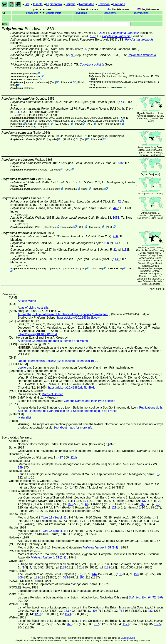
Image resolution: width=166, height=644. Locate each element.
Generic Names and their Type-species (90, 401)
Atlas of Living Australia (33, 308)
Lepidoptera (54, 4)
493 (95, 611)
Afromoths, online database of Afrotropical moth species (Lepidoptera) (64, 314)
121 (114, 507)
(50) (60, 65)
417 (60, 458)
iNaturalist (67, 82)
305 (20, 577)
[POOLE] (94, 79)
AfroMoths (43, 82)
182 (37, 577)
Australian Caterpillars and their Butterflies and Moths (53, 341)
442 (118, 201)
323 (70, 624)
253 (66, 611)
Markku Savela (128, 638)
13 (116, 243)
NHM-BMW (30, 74)
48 (86, 504)
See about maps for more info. (73, 428)
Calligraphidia (53, 13)
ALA (92, 85)
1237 (38, 614)
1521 (68, 614)
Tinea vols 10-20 (87, 361)
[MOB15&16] (46, 46)
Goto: (66, 24)
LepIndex (30, 82)
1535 (158, 624)
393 (66, 577)
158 (136, 574)
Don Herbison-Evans (110, 124)
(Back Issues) (66, 361)
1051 (116, 218)
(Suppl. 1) (63, 121)
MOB (79, 124)
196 (82, 577)
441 (123, 102)
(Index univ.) (67, 49)
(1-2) (48, 557)
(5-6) (76, 182)
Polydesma (80, 13)
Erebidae (104, 4)
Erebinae (119, 4)
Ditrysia (70, 4)
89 (120, 574)
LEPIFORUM (63, 124)
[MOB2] (141, 82)
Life (27, 4)
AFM (90, 124)
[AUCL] (34, 46)
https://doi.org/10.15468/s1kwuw (78, 318)
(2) (73, 33)
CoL (53, 82)
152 (126, 250)
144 (94, 574)
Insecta (38, 4)
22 (115, 250)
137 (144, 501)
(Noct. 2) (91, 102)
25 (85, 49)
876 (120, 163)
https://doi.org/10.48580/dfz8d (37, 334)
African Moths (27, 301)
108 (93, 36)
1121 (126, 624)
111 (17, 112)
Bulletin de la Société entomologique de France (86, 411)
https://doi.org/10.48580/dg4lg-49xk (72, 388)
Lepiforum (24, 368)
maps (150, 121)
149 (20, 467)
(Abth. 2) (103, 109)
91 (73, 55)
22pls (74, 458)
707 (97, 624)
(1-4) (100, 547)
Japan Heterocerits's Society (36, 361)
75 (158, 504)
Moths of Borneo (52, 394)
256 (102, 33)
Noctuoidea (87, 4)
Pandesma (32, 13)
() (111, 13)
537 (142, 504)
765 (122, 611)
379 (71, 504)
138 (64, 567)
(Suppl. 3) (53, 517)
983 (150, 611)
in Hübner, (83, 250)
